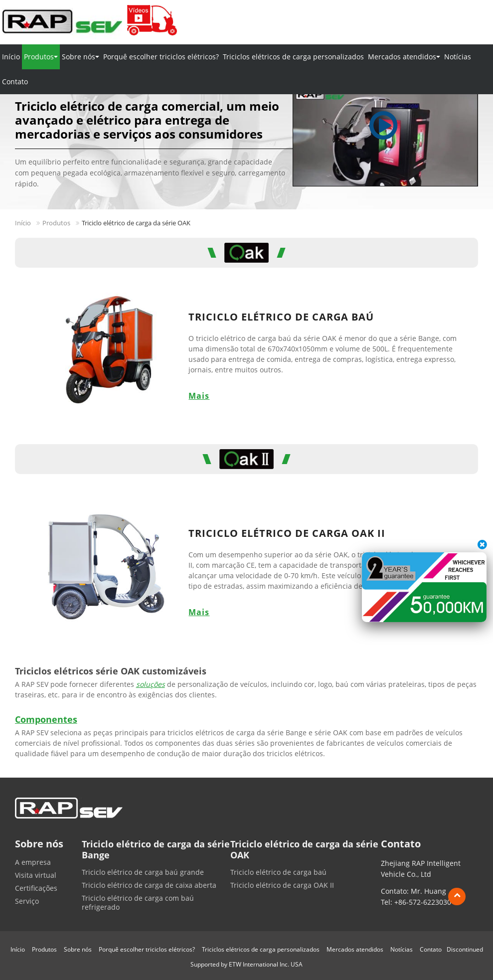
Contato (15, 82)
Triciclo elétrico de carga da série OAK (304, 850)
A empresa (33, 862)
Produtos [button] (41, 57)
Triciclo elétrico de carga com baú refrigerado (138, 903)
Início (11, 57)
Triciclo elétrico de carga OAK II (287, 533)
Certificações (36, 888)
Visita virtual (36, 875)
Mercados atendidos (355, 949)
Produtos (56, 223)
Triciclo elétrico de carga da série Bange (156, 850)
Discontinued (465, 949)
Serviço (27, 901)
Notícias (458, 57)
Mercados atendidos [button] (404, 57)
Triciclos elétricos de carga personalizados (293, 57)
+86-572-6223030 (423, 902)
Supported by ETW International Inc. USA (246, 964)
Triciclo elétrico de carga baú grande (143, 872)
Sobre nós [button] (81, 57)
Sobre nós (78, 949)
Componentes (46, 719)
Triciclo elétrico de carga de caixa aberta (149, 885)
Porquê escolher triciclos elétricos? (161, 57)
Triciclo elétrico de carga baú (281, 317)
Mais (199, 396)
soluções (151, 684)
